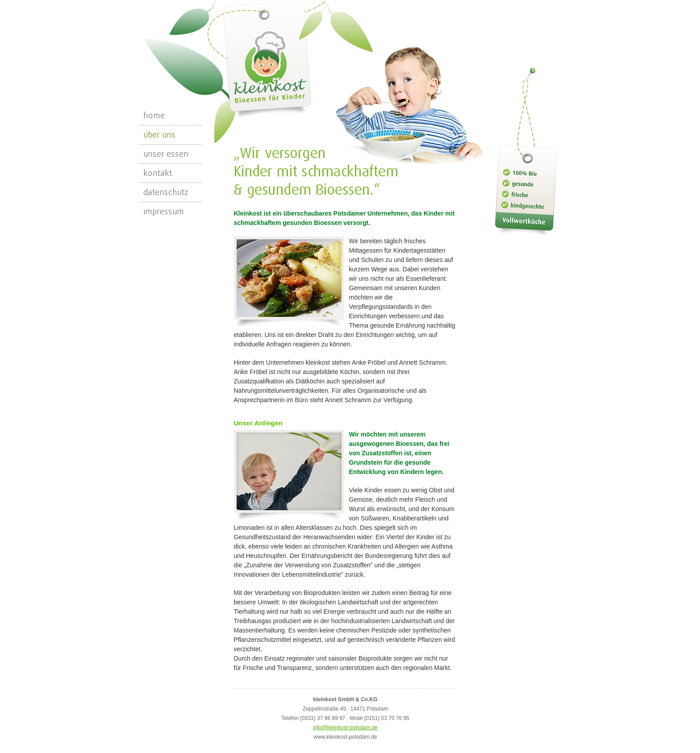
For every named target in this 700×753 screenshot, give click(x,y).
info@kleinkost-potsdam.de (345, 728)
